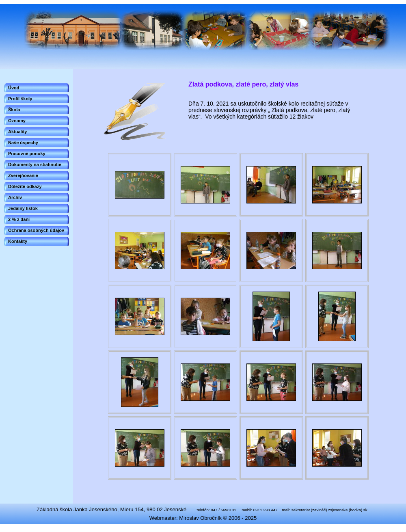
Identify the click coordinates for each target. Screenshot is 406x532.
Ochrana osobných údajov (36, 230)
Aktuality (17, 132)
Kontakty (18, 241)
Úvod (14, 88)
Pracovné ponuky (27, 154)
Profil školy (20, 99)
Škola (14, 110)
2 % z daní (19, 219)
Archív (15, 197)
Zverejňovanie (23, 175)
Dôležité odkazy (25, 186)
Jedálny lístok (23, 208)
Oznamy (17, 121)
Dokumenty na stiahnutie (35, 164)
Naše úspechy (23, 143)
